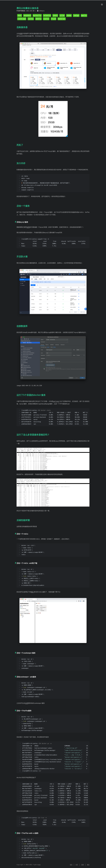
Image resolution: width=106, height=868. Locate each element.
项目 (88, 865)
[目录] (102, 5)
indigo (76, 15)
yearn (55, 15)
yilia (62, 15)
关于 (77, 865)
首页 (71, 865)
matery (38, 19)
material (62, 19)
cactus (31, 19)
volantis (47, 15)
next (20, 15)
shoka (69, 15)
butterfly (37, 15)
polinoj (56, 401)
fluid (54, 19)
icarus (46, 19)
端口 (33, 592)
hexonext (27, 15)
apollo (84, 15)
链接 (21, 34)
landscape (22, 19)
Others (42, 11)
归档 (83, 865)
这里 (28, 227)
